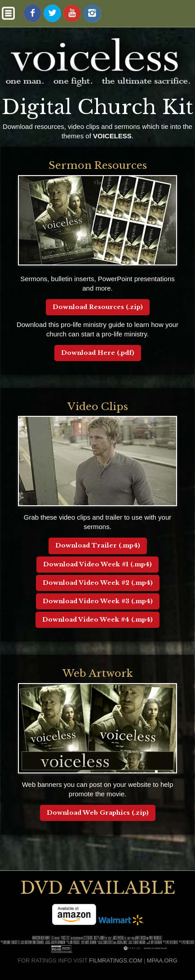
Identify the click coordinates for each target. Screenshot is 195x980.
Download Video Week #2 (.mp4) (98, 583)
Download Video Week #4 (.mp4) (97, 620)
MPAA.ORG (162, 960)
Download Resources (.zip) (98, 307)
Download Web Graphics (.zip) (98, 813)
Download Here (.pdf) (98, 353)
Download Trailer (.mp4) (98, 545)
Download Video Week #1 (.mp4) (97, 564)
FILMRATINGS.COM (115, 960)
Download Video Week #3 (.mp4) (98, 601)
